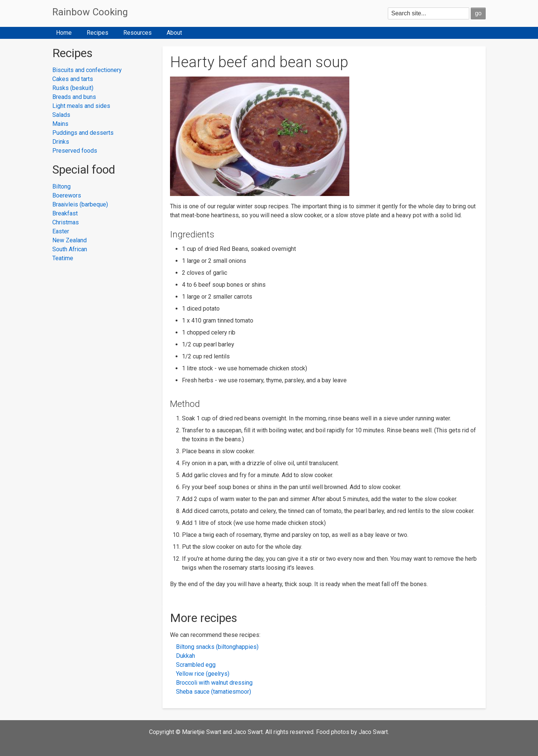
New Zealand (69, 240)
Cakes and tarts (73, 79)
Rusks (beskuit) (73, 88)
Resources (137, 33)
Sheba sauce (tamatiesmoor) (214, 692)
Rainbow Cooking (90, 12)
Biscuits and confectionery (87, 70)
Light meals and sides (81, 106)
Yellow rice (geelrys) (203, 674)
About (174, 33)
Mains (60, 124)
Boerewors (67, 195)
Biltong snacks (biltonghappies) (217, 647)
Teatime (63, 258)
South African (70, 249)
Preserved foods (75, 151)
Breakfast (65, 213)
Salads (61, 115)
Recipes (98, 33)
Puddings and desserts (83, 133)
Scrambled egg (196, 665)
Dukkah (185, 656)
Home (64, 33)
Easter (61, 231)
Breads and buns (74, 97)
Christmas (66, 222)
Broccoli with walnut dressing (214, 683)
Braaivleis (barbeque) (80, 204)
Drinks (61, 142)
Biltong (61, 186)
